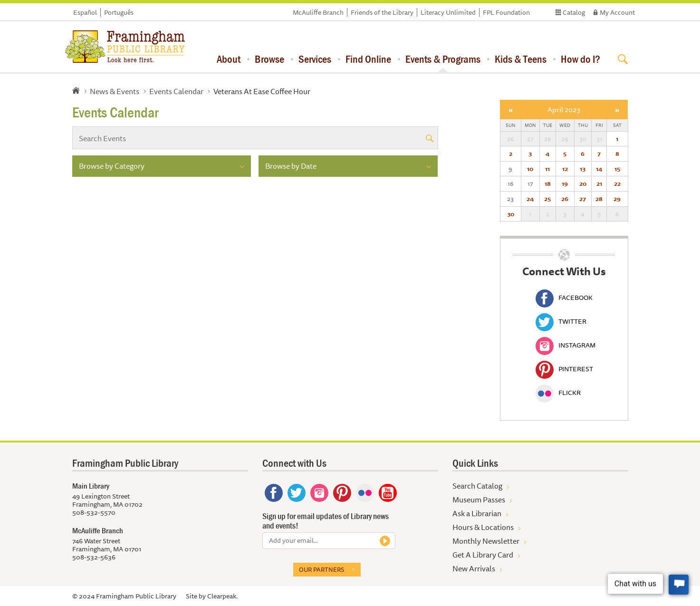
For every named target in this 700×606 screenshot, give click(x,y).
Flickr (558, 393)
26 (565, 199)
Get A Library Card (483, 555)
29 (617, 199)
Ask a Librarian (477, 513)
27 (583, 199)
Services (315, 59)
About (229, 59)
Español (85, 12)
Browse (269, 59)
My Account (617, 12)
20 (583, 183)
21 (599, 183)
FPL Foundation (506, 12)
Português (119, 12)
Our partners (321, 569)
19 (565, 183)
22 (617, 183)
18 (548, 183)
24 (530, 199)
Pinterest (564, 369)
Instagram (566, 345)
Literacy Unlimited (448, 12)
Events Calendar (176, 91)
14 (599, 169)
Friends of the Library (382, 12)
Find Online (368, 59)
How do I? (580, 59)
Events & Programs (443, 59)
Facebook (564, 298)
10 (530, 169)
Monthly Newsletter (486, 541)
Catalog (574, 12)
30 (511, 214)
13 (583, 169)
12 (565, 169)
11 (547, 169)
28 (599, 199)
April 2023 (564, 110)
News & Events (115, 91)
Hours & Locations (483, 527)
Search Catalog (477, 486)
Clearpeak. (222, 596)
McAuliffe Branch (318, 12)
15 (617, 169)
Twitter (561, 321)
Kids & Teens (521, 59)
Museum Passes (479, 500)
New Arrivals (474, 568)
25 (547, 199)
